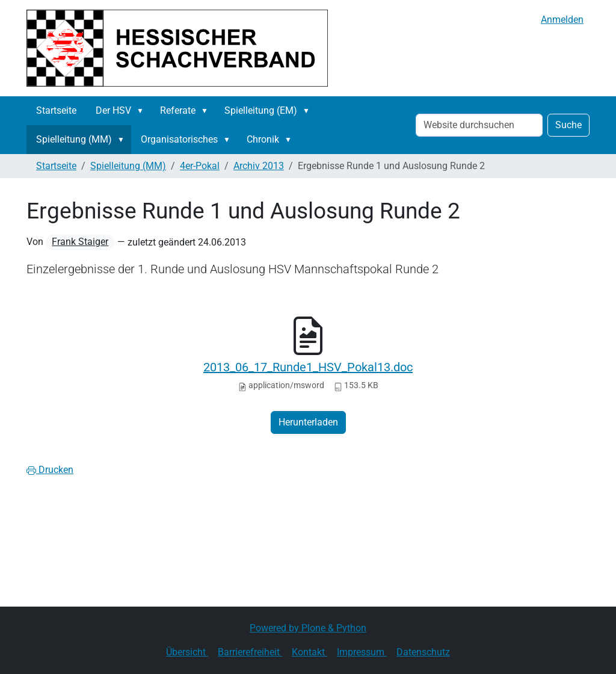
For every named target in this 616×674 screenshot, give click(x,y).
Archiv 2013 (259, 166)
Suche (568, 125)
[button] (143, 111)
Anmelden (562, 20)
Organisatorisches (179, 139)
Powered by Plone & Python (308, 628)
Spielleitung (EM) (261, 110)
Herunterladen (308, 422)
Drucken (50, 470)
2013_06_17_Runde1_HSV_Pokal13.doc (308, 367)
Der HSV (113, 110)
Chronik (263, 139)
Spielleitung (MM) (74, 139)
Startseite (56, 110)
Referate (178, 110)
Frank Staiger (80, 242)
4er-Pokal (200, 166)
